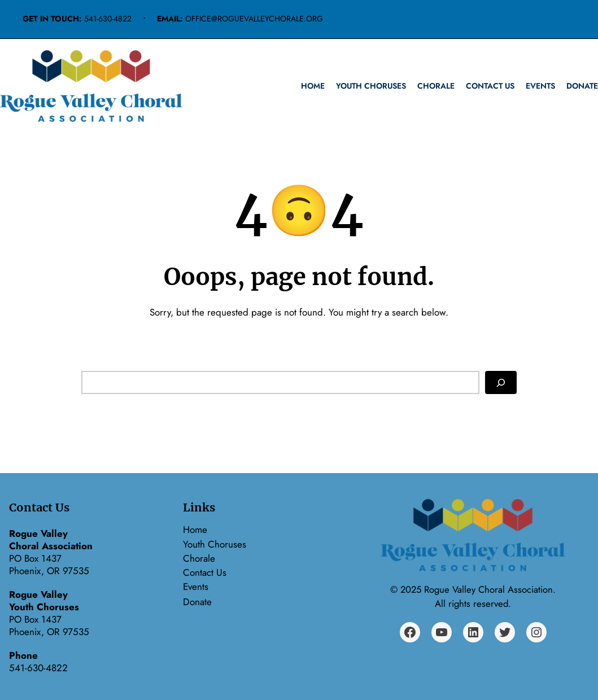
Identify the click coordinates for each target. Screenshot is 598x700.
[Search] (501, 383)
